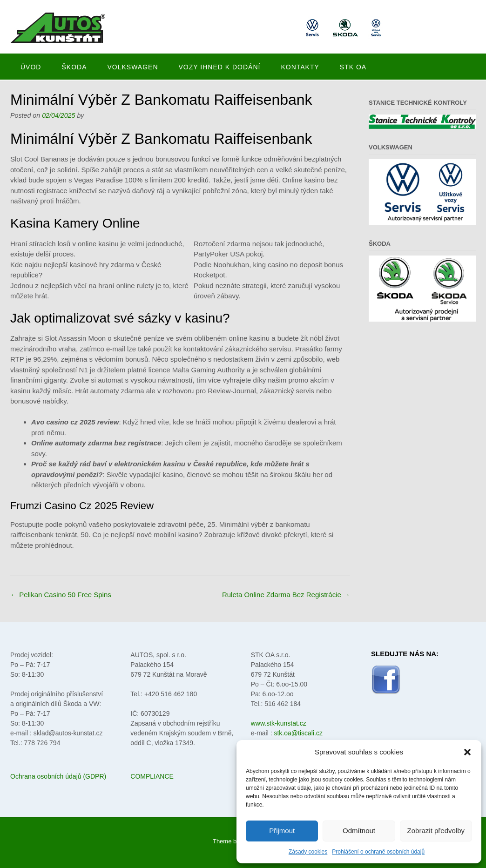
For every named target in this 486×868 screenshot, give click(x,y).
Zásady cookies (308, 852)
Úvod (31, 67)
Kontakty (300, 67)
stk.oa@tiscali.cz (298, 733)
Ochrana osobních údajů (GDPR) (58, 776)
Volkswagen (132, 67)
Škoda (74, 67)
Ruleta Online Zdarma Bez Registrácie (286, 595)
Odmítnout (359, 831)
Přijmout (282, 831)
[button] (467, 752)
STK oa (353, 67)
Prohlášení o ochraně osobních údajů (378, 852)
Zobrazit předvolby (436, 831)
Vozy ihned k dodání (220, 67)
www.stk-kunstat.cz (279, 723)
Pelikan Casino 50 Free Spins (61, 595)
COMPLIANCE (152, 776)
